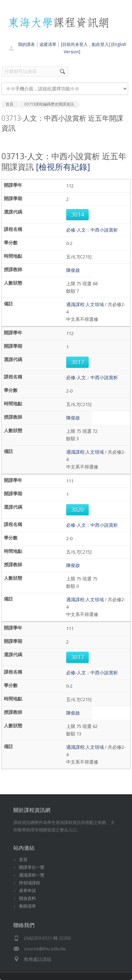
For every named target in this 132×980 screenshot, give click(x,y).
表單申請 (27, 891)
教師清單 (27, 906)
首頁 (23, 859)
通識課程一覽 (32, 875)
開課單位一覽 (32, 867)
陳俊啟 (73, 270)
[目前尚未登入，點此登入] (86, 44)
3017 (77, 362)
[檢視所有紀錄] (63, 167)
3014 (77, 215)
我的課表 (26, 44)
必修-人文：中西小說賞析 (92, 230)
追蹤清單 (48, 44)
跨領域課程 (30, 883)
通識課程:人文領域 (85, 304)
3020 (77, 510)
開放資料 (27, 898)
